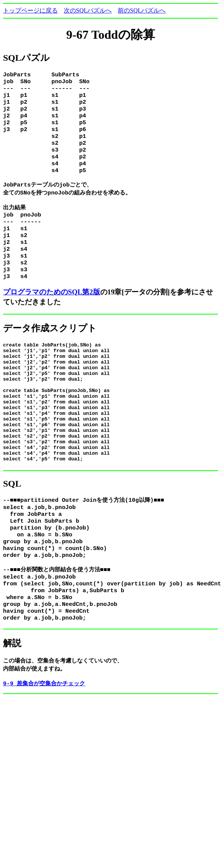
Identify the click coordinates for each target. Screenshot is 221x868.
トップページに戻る (30, 10)
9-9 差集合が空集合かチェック (44, 743)
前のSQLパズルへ (142, 10)
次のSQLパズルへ (88, 10)
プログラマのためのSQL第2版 (52, 314)
